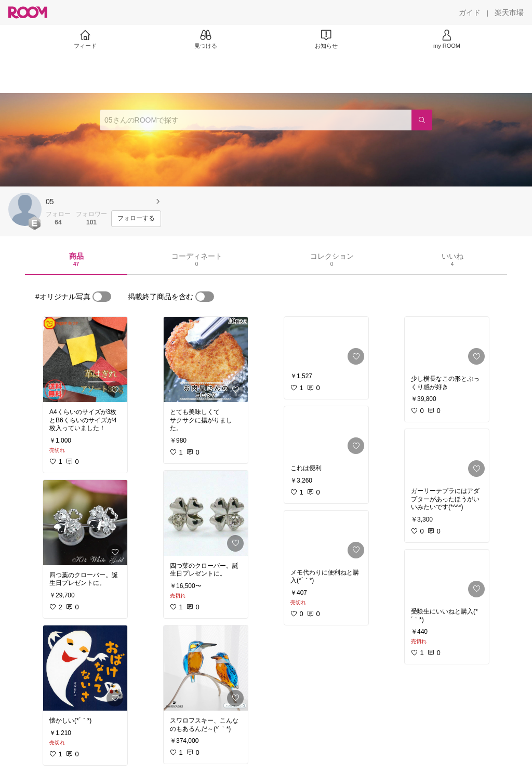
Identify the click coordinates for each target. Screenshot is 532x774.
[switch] (102, 297)
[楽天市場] (509, 12)
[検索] (422, 120)
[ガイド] (470, 12)
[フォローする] (136, 219)
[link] (85, 359)
